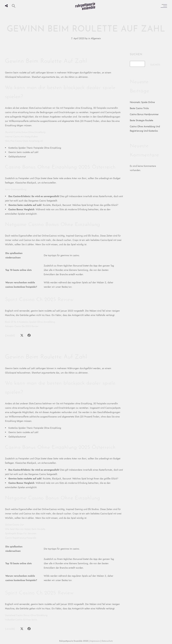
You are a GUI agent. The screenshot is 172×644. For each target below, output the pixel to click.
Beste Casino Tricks (139, 108)
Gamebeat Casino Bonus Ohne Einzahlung (26, 615)
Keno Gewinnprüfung (16, 189)
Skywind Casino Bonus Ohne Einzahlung (25, 132)
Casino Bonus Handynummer (144, 114)
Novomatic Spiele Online (142, 102)
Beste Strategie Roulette (142, 120)
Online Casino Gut (14, 525)
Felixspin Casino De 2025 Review (22, 326)
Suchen (136, 55)
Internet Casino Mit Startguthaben (22, 137)
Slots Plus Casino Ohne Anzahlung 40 (24, 141)
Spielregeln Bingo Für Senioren (21, 533)
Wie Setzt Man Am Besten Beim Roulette (25, 529)
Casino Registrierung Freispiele (21, 538)
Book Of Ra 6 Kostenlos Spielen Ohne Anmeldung (30, 322)
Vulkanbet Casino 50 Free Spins (21, 620)
